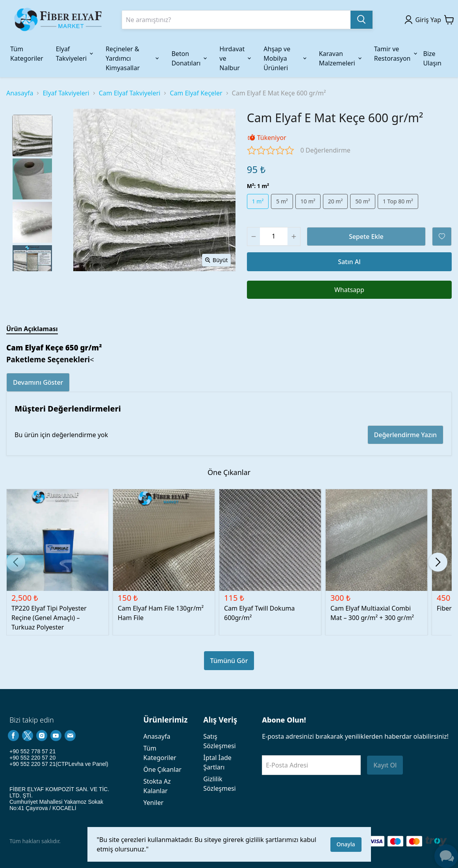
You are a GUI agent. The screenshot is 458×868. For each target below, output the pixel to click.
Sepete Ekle (366, 237)
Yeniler (153, 803)
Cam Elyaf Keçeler (196, 93)
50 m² (363, 201)
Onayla (346, 844)
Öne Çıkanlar (162, 769)
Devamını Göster (38, 382)
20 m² (336, 201)
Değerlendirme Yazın (405, 435)
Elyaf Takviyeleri (66, 93)
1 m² (258, 201)
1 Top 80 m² (398, 201)
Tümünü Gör (229, 661)
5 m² (282, 201)
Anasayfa (20, 93)
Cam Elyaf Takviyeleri (130, 93)
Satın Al (349, 262)
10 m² (308, 201)
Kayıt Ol (385, 765)
